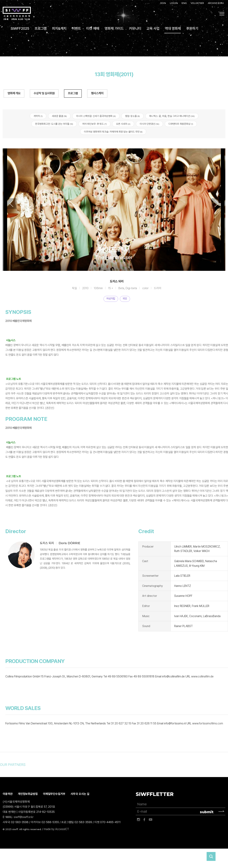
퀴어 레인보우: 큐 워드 (94, 124)
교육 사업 (153, 28)
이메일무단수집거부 (54, 794)
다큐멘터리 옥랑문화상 (181, 124)
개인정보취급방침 (28, 794)
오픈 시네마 (123, 124)
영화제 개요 (14, 93)
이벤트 (76, 28)
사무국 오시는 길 (80, 794)
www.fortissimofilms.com (208, 723)
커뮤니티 (135, 28)
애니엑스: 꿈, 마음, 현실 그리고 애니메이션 (172, 116)
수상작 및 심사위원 (44, 93)
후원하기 (192, 28)
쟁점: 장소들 (132, 116)
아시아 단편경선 (149, 124)
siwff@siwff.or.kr (24, 817)
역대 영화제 (173, 28)
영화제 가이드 (114, 28)
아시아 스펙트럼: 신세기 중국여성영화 (96, 116)
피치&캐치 (59, 28)
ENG (184, 3)
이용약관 (8, 794)
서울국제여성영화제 (17, 14)
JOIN (163, 3)
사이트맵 (222, 14)
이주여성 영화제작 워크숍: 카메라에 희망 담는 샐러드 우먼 (113, 132)
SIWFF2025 (20, 28)
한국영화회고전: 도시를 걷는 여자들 (54, 124)
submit (207, 812)
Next (217, 204)
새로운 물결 (59, 116)
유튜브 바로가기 (151, 820)
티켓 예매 (93, 28)
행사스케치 (97, 93)
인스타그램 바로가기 (138, 820)
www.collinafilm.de (202, 677)
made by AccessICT (56, 829)
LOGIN (174, 3)
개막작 (38, 116)
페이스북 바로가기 (144, 820)
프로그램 (41, 28)
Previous (11, 204)
